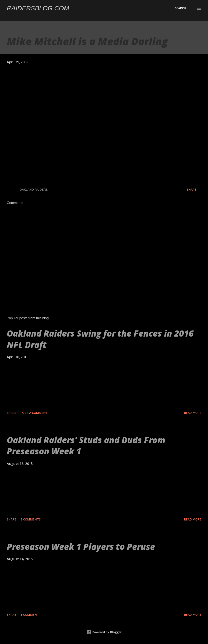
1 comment (30, 615)
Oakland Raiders (34, 190)
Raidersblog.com (38, 8)
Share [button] (192, 190)
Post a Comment (34, 413)
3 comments (31, 519)
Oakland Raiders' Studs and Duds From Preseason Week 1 (86, 446)
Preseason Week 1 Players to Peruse (81, 547)
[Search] (180, 8)
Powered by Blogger (104, 632)
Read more (193, 413)
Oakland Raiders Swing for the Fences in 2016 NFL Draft (100, 339)
